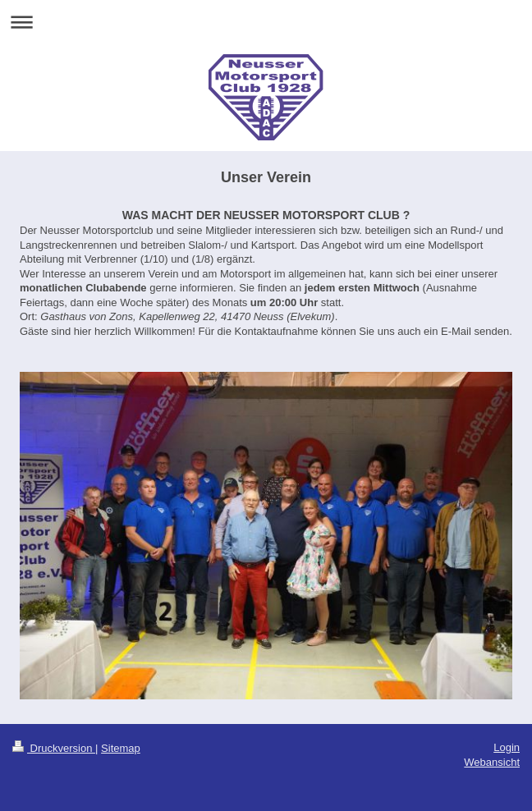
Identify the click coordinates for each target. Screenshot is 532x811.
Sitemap (121, 748)
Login (507, 747)
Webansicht (492, 762)
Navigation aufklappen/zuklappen (266, 22)
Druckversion (54, 748)
